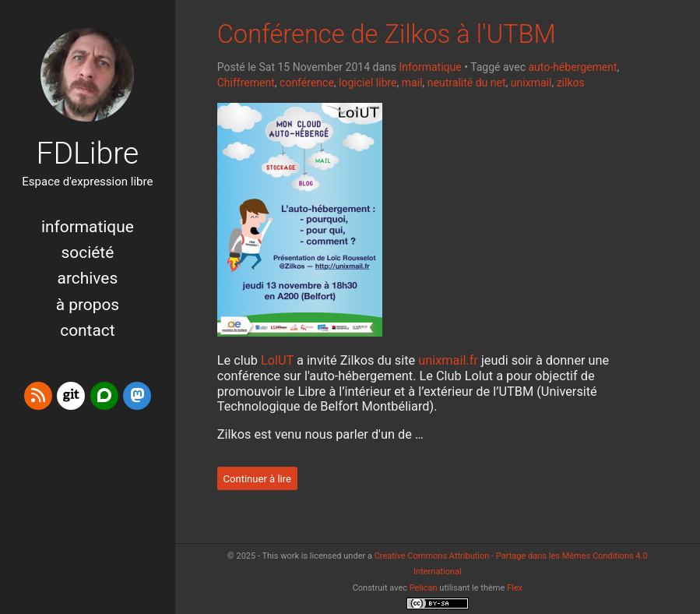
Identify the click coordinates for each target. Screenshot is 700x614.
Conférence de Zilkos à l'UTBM (387, 34)
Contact (87, 330)
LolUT (277, 360)
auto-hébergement (572, 67)
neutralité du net (467, 83)
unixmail (531, 83)
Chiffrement (246, 83)
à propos (88, 305)
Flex (515, 588)
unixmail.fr (448, 360)
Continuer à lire (257, 478)
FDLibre (87, 153)
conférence (307, 83)
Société (88, 252)
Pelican (424, 588)
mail (412, 83)
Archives (88, 278)
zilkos (571, 83)
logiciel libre (368, 83)
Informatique (88, 227)
